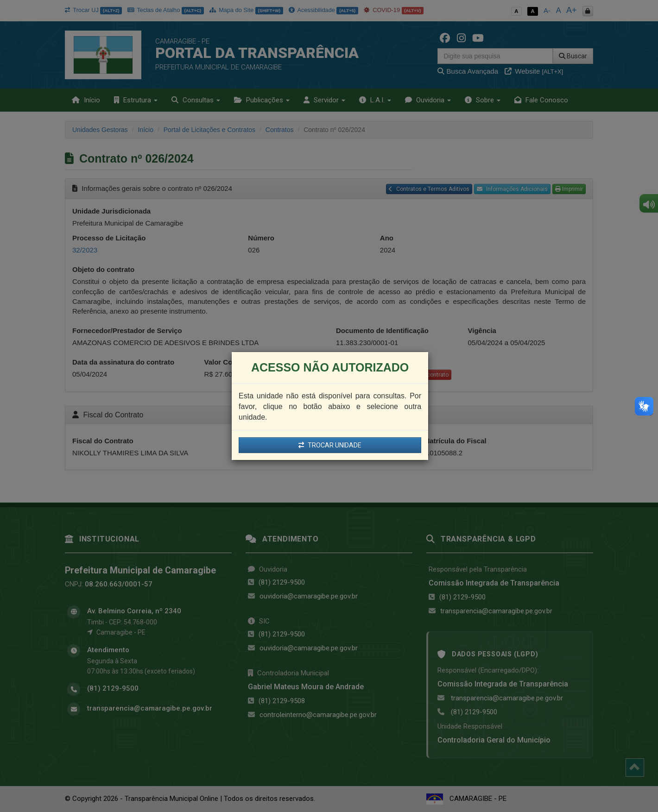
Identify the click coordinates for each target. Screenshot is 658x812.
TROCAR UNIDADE (330, 445)
